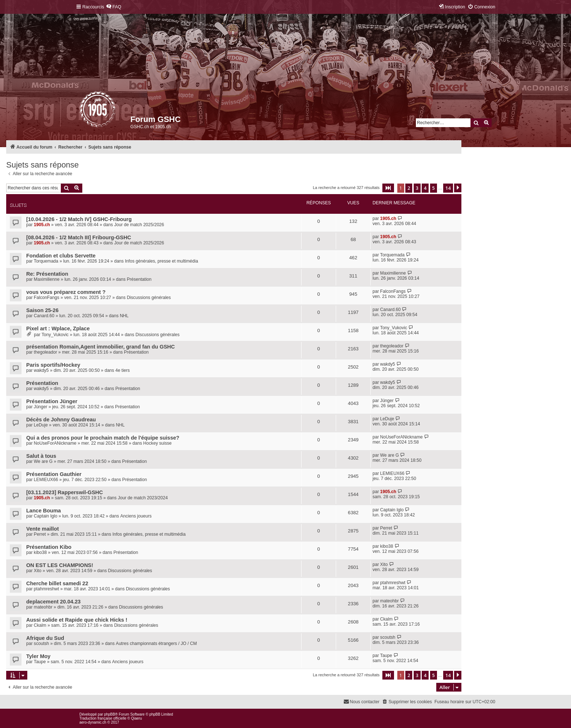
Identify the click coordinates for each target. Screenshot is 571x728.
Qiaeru (137, 718)
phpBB (110, 714)
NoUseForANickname (55, 443)
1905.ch (42, 225)
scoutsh (42, 644)
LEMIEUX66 (46, 480)
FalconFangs (47, 298)
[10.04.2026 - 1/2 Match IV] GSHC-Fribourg (79, 219)
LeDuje (41, 425)
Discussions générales (149, 298)
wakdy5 (41, 370)
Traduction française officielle (103, 718)
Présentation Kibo (49, 547)
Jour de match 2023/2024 (143, 498)
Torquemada (46, 261)
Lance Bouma (44, 511)
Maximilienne (47, 279)
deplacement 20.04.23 (53, 602)
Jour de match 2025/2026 (139, 225)
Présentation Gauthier (54, 474)
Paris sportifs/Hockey (53, 365)
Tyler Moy (38, 656)
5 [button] (434, 188)
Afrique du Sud (45, 638)
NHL (124, 316)
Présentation (139, 279)
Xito (38, 571)
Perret (40, 534)
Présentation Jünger (52, 401)
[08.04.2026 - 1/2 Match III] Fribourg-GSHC (79, 237)
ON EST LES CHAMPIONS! (60, 565)
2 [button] (409, 188)
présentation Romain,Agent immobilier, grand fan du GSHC (101, 347)
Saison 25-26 (42, 310)
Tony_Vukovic (55, 335)
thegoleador (46, 352)
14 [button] (448, 188)
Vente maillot (43, 529)
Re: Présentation (47, 274)
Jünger (41, 407)
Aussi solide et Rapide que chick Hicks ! (77, 620)
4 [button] (425, 188)
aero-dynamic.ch (93, 722)
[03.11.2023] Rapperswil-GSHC (65, 492)
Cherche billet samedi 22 (57, 583)
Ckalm (40, 625)
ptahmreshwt (46, 589)
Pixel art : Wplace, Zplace (58, 328)
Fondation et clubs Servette (61, 256)
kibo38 (40, 552)
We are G (43, 461)
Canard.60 (44, 316)
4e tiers (123, 370)
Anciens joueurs (136, 516)
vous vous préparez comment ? (66, 292)
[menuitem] (114, 7)
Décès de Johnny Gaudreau (61, 420)
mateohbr (43, 607)
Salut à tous (41, 456)
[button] (388, 188)
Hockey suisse (157, 443)
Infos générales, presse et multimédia (162, 261)
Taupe (40, 662)
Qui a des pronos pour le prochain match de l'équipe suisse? (103, 438)
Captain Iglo (46, 516)
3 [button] (417, 188)
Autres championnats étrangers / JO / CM (156, 644)
